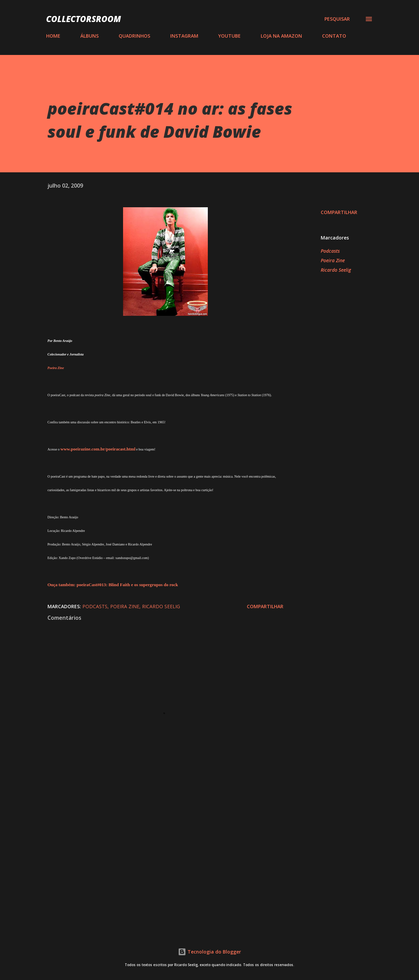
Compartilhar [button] (339, 212)
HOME (53, 36)
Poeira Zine (333, 260)
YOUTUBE (230, 36)
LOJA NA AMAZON (281, 36)
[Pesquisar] (337, 19)
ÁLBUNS (89, 36)
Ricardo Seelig (336, 270)
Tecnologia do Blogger (209, 952)
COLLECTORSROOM (84, 19)
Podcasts (330, 251)
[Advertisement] (162, 845)
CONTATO (334, 36)
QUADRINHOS (134, 36)
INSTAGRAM (184, 36)
